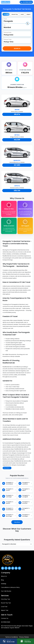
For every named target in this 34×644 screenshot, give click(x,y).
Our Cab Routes (6, 591)
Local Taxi (4, 607)
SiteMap (4, 584)
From (5, 19)
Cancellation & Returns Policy (10, 587)
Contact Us (5, 618)
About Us (4, 576)
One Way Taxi (5, 599)
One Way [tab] (6, 14)
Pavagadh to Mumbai (9, 544)
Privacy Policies (24, 637)
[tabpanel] (17, 34)
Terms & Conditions (12, 637)
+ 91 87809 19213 (26, 2)
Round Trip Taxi (6, 603)
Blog (2, 580)
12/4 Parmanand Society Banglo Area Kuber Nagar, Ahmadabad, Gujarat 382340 (17, 627)
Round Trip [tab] (15, 14)
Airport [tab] (29, 14)
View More (17, 522)
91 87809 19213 (6, 622)
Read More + (7, 468)
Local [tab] (22, 14)
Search (17, 48)
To (5, 25)
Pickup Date (7, 32)
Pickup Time (8, 39)
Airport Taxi (5, 610)
